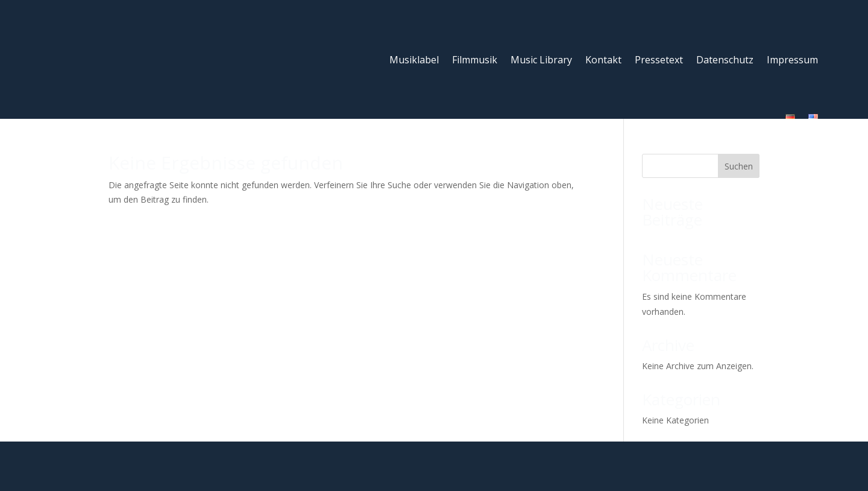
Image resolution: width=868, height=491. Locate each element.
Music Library (485, 51)
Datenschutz (669, 51)
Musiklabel (358, 51)
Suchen (739, 123)
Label (259, 455)
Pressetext (603, 51)
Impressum (736, 51)
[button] (841, 464)
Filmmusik (419, 51)
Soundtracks (309, 455)
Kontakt (547, 51)
